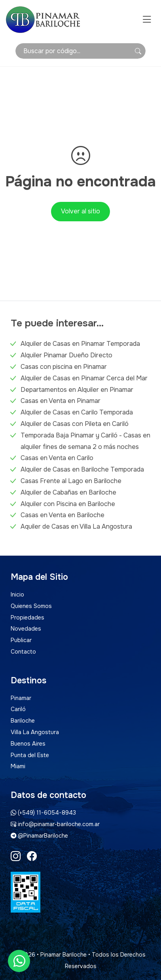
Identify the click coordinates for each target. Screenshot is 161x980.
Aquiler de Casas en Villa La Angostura (76, 526)
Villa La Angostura (35, 732)
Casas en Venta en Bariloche (63, 515)
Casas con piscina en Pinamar (64, 367)
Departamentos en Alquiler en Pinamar (77, 390)
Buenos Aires (28, 744)
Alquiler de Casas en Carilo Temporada (77, 412)
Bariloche (23, 721)
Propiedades (27, 618)
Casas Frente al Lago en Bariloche (71, 481)
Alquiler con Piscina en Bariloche (68, 504)
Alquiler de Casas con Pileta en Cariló (75, 424)
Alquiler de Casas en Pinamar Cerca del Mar (84, 378)
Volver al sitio (80, 211)
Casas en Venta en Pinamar (61, 401)
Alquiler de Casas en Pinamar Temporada (80, 344)
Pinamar (21, 698)
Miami (18, 766)
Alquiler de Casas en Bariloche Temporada (82, 469)
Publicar (21, 640)
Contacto (23, 652)
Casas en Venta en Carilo (57, 458)
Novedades (26, 629)
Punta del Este (30, 755)
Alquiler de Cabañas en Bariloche (68, 492)
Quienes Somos (31, 606)
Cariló (18, 709)
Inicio (17, 595)
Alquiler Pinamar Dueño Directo (66, 355)
